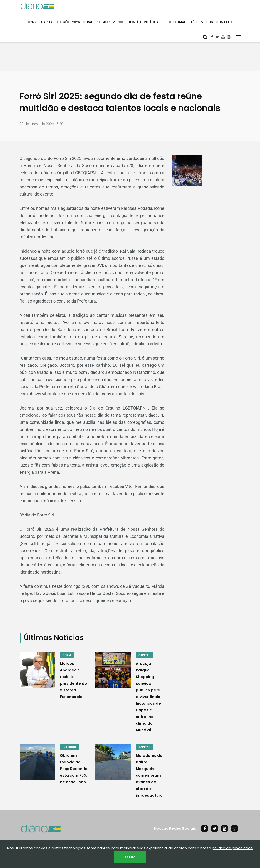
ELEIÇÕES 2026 (68, 22)
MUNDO (119, 22)
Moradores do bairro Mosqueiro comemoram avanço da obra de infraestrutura (149, 775)
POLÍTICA (151, 22)
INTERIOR (103, 22)
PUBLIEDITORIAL (174, 22)
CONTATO (224, 22)
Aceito (130, 857)
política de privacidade (232, 848)
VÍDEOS (207, 22)
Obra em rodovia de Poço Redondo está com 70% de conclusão (74, 769)
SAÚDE (193, 22)
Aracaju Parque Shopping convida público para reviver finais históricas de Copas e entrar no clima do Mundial (148, 697)
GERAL (88, 22)
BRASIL (33, 22)
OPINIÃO (134, 22)
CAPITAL (47, 22)
